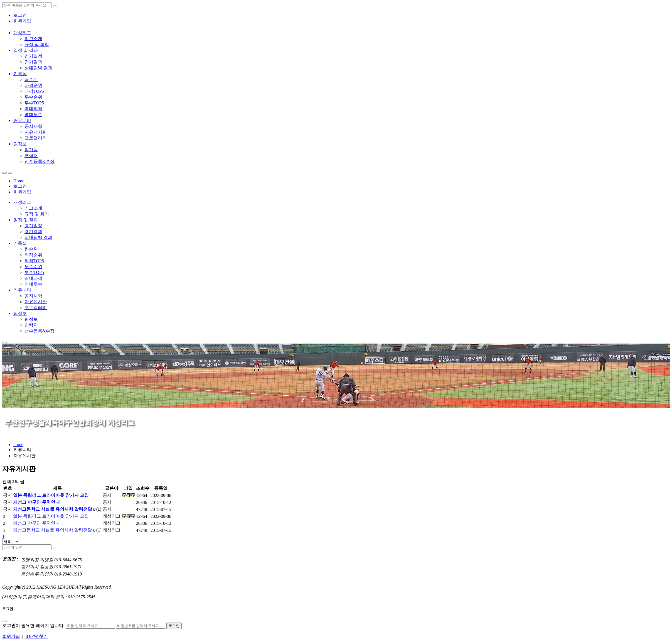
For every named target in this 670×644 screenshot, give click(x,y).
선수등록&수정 (40, 161)
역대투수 (33, 115)
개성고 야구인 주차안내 (36, 502)
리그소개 (33, 39)
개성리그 (22, 33)
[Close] (4, 621)
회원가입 (22, 21)
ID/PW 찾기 (37, 636)
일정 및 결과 (26, 50)
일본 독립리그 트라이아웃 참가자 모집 (51, 495)
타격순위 (33, 85)
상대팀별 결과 (38, 68)
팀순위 (31, 79)
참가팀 (31, 150)
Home (19, 181)
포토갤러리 (36, 138)
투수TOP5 (34, 103)
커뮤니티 (22, 120)
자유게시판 (36, 132)
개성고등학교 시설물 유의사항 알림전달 (53, 509)
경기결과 (33, 62)
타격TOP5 (34, 91)
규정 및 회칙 (37, 44)
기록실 (20, 74)
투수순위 (33, 97)
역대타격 (33, 109)
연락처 (31, 156)
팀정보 (20, 144)
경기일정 (33, 56)
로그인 (20, 15)
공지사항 (33, 126)
